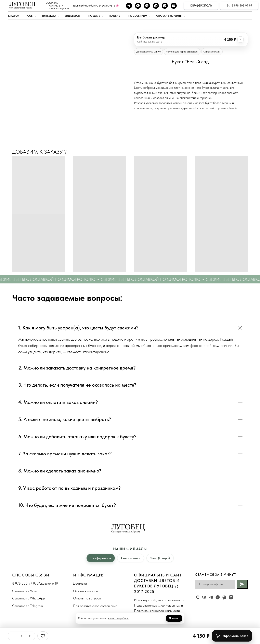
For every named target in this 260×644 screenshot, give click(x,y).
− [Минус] (14, 636)
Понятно (174, 618)
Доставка (52, 3)
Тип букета (49, 16)
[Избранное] (43, 636)
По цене (115, 16)
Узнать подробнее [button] (118, 618)
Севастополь (131, 558)
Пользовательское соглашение (95, 606)
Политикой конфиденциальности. (157, 611)
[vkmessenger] (156, 6)
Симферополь (101, 558)
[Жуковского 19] (198, 597)
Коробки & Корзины (169, 16)
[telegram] (129, 6)
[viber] (147, 6)
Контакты (55, 6)
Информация (57, 9)
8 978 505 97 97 (24, 583)
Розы (30, 16)
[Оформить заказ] (232, 636)
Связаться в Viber (25, 591)
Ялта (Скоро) (160, 558)
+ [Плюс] (30, 636)
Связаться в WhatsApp (29, 598)
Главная (14, 16)
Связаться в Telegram (28, 606)
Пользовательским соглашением (157, 605)
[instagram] (165, 6)
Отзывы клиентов (85, 591)
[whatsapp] (138, 6)
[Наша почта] (174, 6)
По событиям (138, 16)
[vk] (204, 597)
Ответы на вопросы (87, 598)
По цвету (95, 16)
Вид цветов (73, 16)
